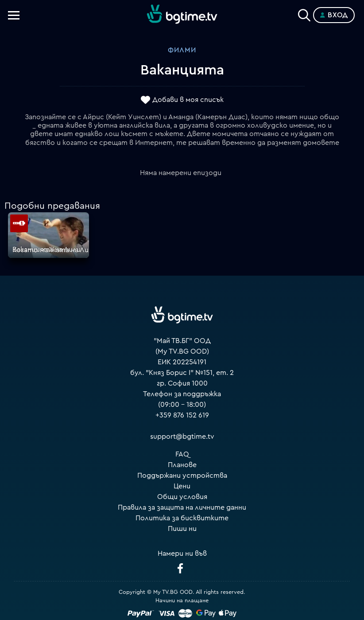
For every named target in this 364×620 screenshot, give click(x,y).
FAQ (182, 454)
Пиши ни (182, 529)
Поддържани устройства (182, 476)
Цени (182, 486)
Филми (182, 50)
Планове (182, 465)
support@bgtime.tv (182, 437)
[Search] (304, 13)
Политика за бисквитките (182, 518)
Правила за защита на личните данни (182, 507)
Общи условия (182, 497)
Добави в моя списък (188, 100)
